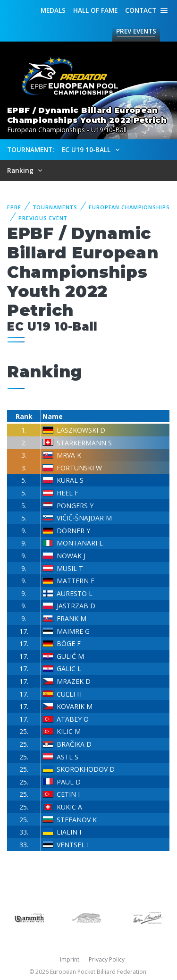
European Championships (129, 207)
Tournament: (30, 149)
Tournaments (55, 207)
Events (136, 31)
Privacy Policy (107, 959)
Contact (141, 10)
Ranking (21, 170)
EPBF (14, 207)
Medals (53, 10)
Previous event (43, 218)
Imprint (70, 959)
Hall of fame (95, 10)
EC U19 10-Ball (87, 149)
